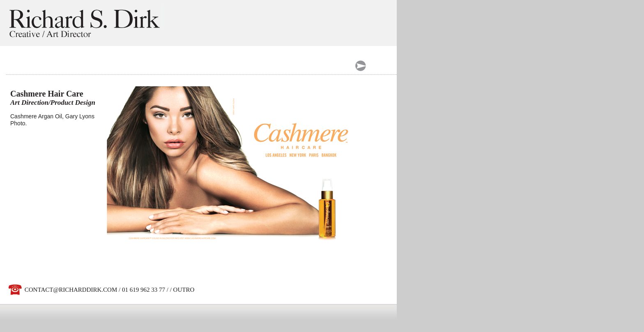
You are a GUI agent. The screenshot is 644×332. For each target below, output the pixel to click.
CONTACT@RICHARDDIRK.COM (71, 290)
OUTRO (184, 290)
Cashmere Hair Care (47, 94)
